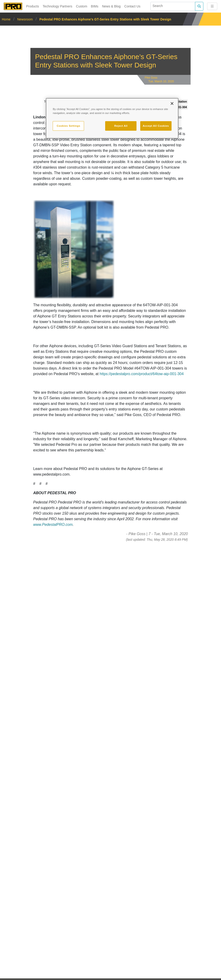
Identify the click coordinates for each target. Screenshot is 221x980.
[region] (112, 118)
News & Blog (111, 6)
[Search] (173, 6)
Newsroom (25, 19)
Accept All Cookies (156, 126)
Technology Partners (58, 6)
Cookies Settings (68, 126)
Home (7, 19)
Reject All (121, 126)
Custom (81, 6)
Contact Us (132, 6)
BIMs (95, 6)
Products (32, 6)
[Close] (172, 103)
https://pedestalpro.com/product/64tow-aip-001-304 (142, 374)
